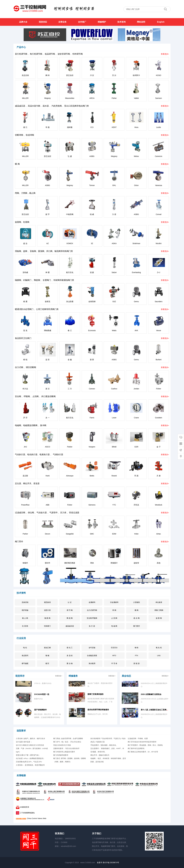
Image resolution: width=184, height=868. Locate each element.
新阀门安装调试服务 (96, 695)
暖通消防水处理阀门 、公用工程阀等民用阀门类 (37, 309)
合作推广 (82, 22)
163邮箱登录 (23, 807)
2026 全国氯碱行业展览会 (151, 695)
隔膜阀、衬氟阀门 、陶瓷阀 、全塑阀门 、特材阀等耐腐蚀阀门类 (44, 280)
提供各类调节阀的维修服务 (98, 711)
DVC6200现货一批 (42, 695)
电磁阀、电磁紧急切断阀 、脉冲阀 (31, 425)
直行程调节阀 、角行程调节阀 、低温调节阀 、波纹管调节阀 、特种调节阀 (49, 54)
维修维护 (102, 22)
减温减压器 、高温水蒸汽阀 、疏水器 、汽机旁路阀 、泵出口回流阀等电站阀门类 (52, 106)
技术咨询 (122, 22)
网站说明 (141, 22)
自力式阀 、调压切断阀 (25, 367)
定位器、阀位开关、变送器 (27, 483)
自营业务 (62, 22)
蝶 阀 (17, 164)
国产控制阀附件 (41, 711)
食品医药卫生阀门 (23, 338)
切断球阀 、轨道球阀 (24, 135)
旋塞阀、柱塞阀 (22, 222)
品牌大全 (23, 22)
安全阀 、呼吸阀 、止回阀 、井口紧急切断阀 (35, 396)
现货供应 (43, 22)
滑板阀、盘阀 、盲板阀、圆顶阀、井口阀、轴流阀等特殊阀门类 (44, 251)
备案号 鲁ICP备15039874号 (108, 863)
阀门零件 (19, 542)
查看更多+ (165, 54)
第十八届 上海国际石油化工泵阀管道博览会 (158, 711)
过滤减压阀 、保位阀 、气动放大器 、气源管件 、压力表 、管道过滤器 (47, 513)
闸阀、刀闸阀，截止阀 (25, 193)
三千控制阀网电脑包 (25, 813)
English (161, 22)
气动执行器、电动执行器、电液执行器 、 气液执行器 (39, 454)
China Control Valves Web (31, 818)
